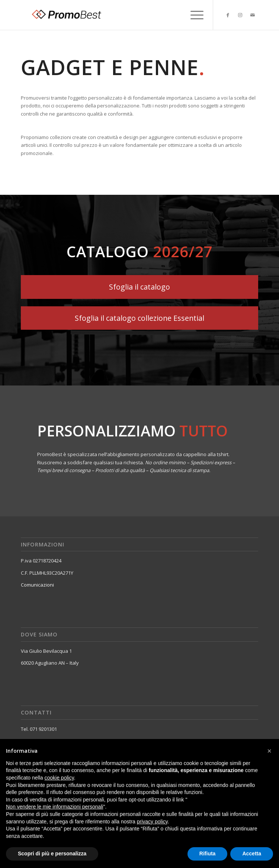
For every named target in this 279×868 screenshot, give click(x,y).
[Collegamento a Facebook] (228, 15)
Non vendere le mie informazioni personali (54, 807)
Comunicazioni (37, 585)
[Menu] (193, 15)
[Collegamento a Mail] (253, 15)
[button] (269, 751)
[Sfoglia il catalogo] (139, 287)
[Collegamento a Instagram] (240, 15)
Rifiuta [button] (208, 854)
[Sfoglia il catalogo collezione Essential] (139, 318)
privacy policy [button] (152, 822)
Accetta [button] (252, 854)
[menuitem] (193, 15)
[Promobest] (116, 15)
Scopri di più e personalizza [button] (52, 854)
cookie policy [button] (59, 778)
